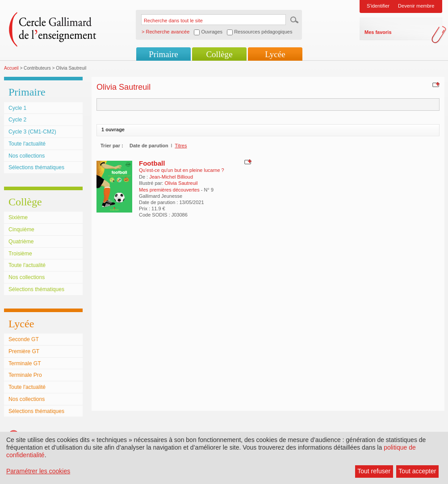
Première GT (24, 351)
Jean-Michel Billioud (171, 177)
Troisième (20, 254)
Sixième (18, 217)
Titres (181, 146)
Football (152, 163)
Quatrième (21, 242)
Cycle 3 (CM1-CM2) (32, 132)
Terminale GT (25, 363)
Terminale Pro (25, 375)
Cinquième (21, 229)
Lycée (275, 54)
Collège (219, 54)
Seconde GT (24, 339)
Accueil (11, 68)
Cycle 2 (17, 120)
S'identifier (378, 6)
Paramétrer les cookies (38, 471)
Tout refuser (374, 471)
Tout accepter (417, 471)
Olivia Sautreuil (181, 183)
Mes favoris (378, 32)
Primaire (163, 54)
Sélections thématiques (36, 167)
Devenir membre (416, 6)
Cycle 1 (17, 108)
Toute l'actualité (27, 144)
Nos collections (27, 156)
